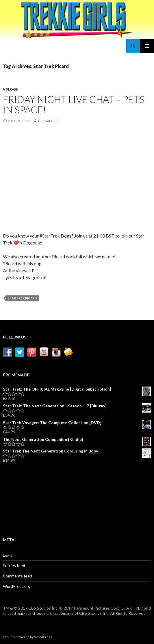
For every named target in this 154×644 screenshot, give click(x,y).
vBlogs (10, 89)
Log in (8, 555)
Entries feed (14, 565)
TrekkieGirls (49, 121)
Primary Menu (147, 46)
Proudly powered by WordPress (27, 637)
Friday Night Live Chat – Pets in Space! (74, 104)
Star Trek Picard (23, 298)
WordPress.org (17, 586)
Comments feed (17, 576)
